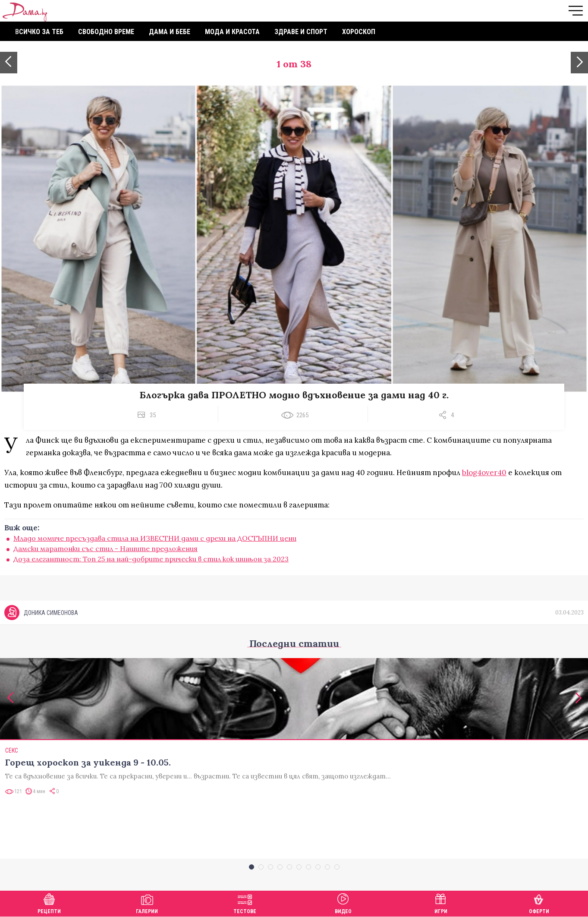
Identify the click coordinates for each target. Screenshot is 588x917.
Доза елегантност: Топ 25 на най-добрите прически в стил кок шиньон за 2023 (151, 559)
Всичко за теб (39, 32)
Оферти (539, 903)
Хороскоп (359, 32)
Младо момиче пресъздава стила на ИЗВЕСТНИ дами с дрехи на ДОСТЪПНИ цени (155, 538)
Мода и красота (232, 32)
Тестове (245, 903)
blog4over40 (484, 473)
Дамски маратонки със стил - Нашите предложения (105, 548)
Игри (441, 903)
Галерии (147, 903)
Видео (343, 903)
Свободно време (106, 32)
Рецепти (49, 903)
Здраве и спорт (301, 32)
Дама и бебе (170, 32)
